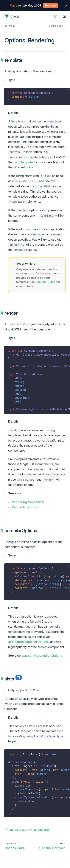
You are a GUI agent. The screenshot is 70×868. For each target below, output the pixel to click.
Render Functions (24, 507)
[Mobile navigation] (64, 16)
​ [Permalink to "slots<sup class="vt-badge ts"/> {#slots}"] (2, 679)
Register (51, 5)
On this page (57, 26)
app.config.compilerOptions (28, 642)
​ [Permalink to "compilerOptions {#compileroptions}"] (2, 531)
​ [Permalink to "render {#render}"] (2, 313)
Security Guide (46, 282)
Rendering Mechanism (28, 502)
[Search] (56, 16)
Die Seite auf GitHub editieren (29, 830)
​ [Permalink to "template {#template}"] (2, 60)
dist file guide (23, 162)
